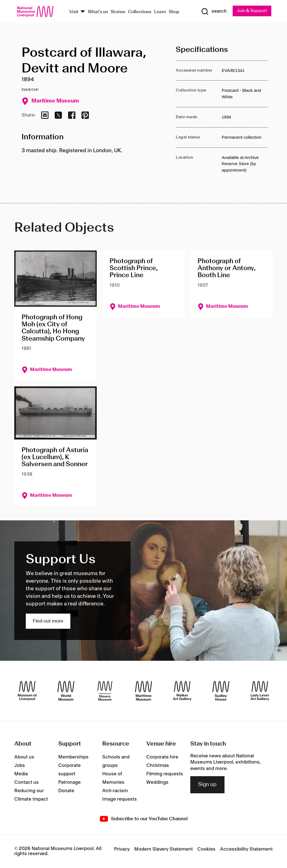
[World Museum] (66, 691)
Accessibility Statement (246, 849)
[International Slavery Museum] (105, 691)
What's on (98, 12)
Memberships (73, 757)
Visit (74, 12)
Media (21, 774)
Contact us (26, 782)
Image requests (120, 799)
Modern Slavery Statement (164, 849)
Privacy (122, 849)
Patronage (70, 782)
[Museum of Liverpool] (27, 691)
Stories (118, 12)
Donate (66, 791)
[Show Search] (213, 12)
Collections (140, 12)
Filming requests (165, 774)
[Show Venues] (83, 12)
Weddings (157, 782)
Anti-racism (115, 791)
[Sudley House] (221, 691)
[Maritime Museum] (143, 691)
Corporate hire (162, 757)
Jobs (20, 766)
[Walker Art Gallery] (182, 691)
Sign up (207, 785)
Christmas (158, 766)
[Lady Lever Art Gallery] (260, 691)
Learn (160, 12)
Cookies (206, 849)
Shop (174, 12)
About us (24, 757)
